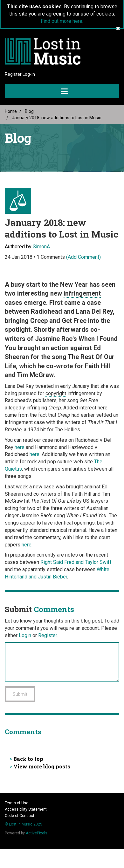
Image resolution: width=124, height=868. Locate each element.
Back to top (28, 759)
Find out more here (62, 21)
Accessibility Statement (26, 809)
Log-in (29, 74)
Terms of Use (17, 803)
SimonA (41, 247)
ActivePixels (37, 833)
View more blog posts (42, 766)
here (20, 447)
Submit (20, 694)
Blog (29, 111)
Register (13, 74)
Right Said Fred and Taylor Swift (76, 562)
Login (25, 635)
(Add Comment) (83, 257)
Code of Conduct (20, 816)
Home (11, 111)
